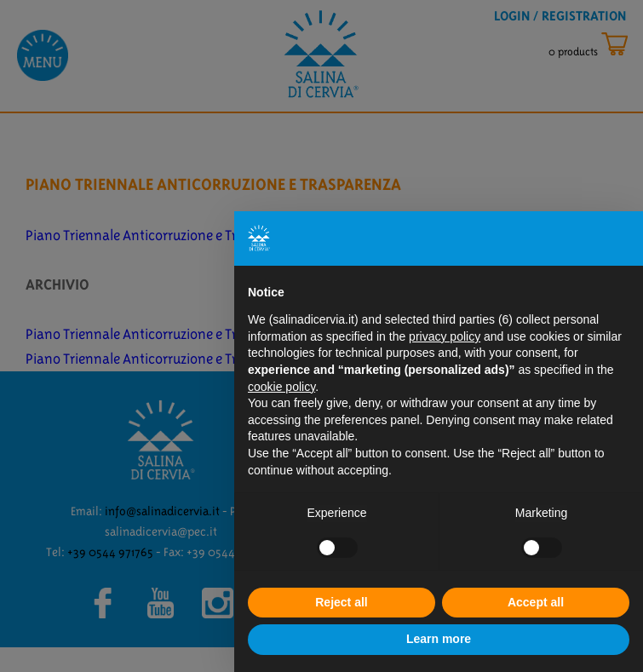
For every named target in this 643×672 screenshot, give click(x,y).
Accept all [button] (536, 602)
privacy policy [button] (445, 336)
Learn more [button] (439, 639)
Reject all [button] (341, 602)
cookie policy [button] (281, 387)
